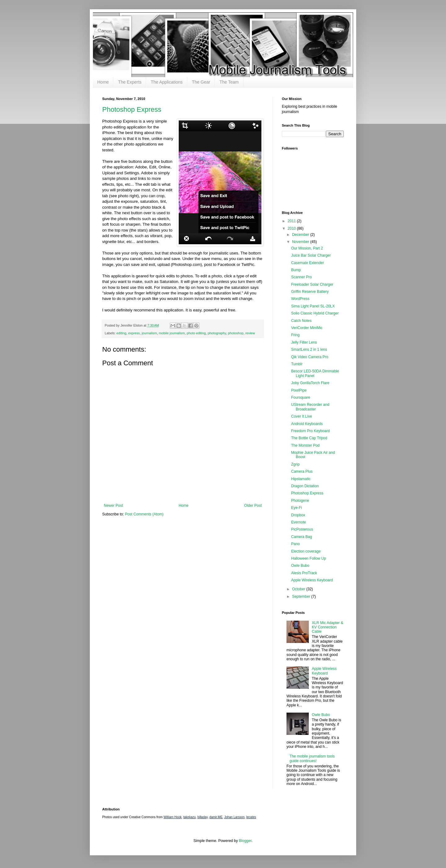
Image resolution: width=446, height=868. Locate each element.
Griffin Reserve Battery (310, 292)
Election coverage (306, 551)
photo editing (196, 333)
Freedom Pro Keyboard (310, 431)
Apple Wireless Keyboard (312, 580)
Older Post (253, 506)
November (301, 242)
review (250, 333)
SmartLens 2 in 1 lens (309, 349)
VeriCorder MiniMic (307, 328)
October (299, 589)
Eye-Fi (297, 508)
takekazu (190, 817)
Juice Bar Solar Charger (311, 255)
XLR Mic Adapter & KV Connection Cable (328, 627)
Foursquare (301, 397)
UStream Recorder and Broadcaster (310, 407)
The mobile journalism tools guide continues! (312, 758)
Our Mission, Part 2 (307, 248)
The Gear (201, 82)
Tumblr (297, 364)
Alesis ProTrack (304, 573)
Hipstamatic (301, 479)
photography (217, 333)
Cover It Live (302, 416)
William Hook (173, 817)
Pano (295, 544)
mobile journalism (172, 333)
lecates (251, 817)
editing (121, 333)
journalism (149, 333)
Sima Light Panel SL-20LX (313, 306)
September (302, 597)
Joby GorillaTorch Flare (310, 383)
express (134, 333)
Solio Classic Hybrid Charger (315, 313)
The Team (229, 82)
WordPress (300, 299)
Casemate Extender (308, 263)
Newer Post (113, 506)
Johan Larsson (234, 817)
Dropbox (298, 515)
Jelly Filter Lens (304, 342)
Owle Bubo (300, 566)
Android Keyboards (307, 424)
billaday (202, 817)
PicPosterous (302, 529)
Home (103, 82)
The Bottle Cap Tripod (309, 438)
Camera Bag (302, 537)
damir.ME (216, 817)
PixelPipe (299, 390)
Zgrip (295, 464)
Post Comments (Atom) (144, 514)
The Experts (130, 82)
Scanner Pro (302, 277)
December (301, 235)
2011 (292, 221)
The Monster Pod (305, 445)
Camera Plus (302, 471)
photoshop (236, 333)
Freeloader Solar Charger (312, 284)
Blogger (245, 841)
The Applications (167, 82)
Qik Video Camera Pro (310, 357)
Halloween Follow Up (309, 558)
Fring (295, 335)
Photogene (300, 501)
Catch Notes (301, 321)
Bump (296, 270)
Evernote (299, 522)
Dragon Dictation (305, 486)
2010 (292, 228)
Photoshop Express (132, 109)
